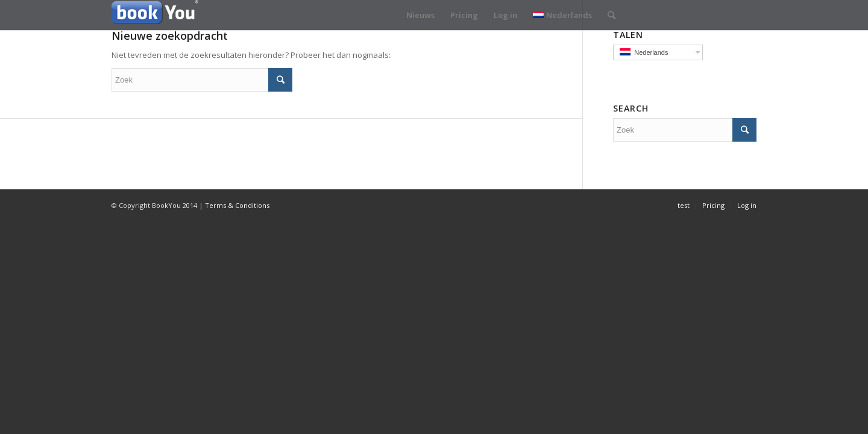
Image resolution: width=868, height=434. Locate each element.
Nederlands (562, 15)
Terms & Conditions (237, 205)
